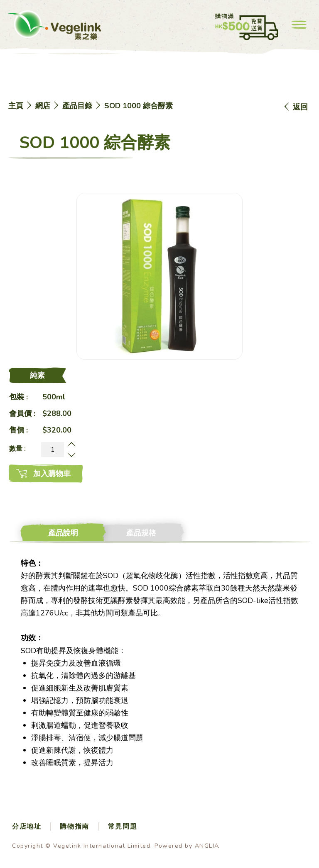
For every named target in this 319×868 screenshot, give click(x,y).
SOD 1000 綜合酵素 (139, 106)
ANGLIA (207, 846)
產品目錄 (77, 106)
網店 (43, 106)
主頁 (16, 106)
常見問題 (123, 827)
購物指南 (74, 827)
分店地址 (27, 827)
